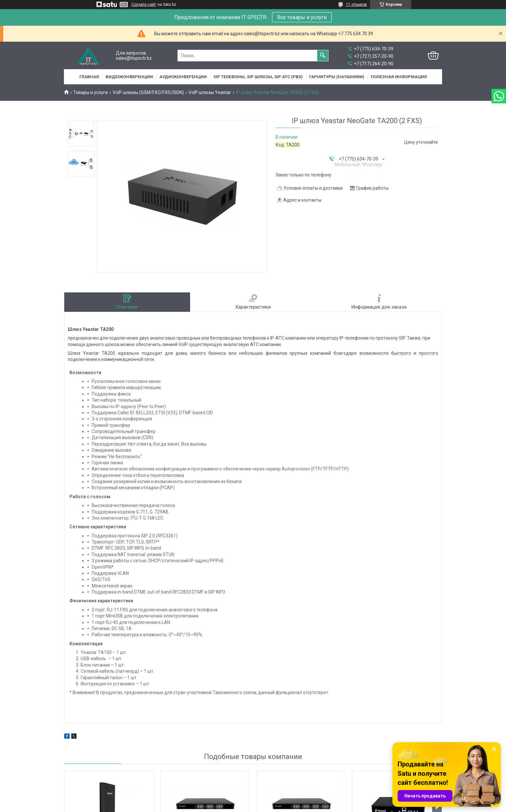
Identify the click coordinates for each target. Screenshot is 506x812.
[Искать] (323, 56)
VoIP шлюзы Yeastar (210, 92)
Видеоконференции (129, 77)
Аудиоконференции (183, 77)
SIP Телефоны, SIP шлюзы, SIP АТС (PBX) (258, 77)
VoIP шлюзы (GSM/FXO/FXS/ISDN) (148, 92)
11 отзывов (356, 5)
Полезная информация (399, 77)
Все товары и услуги (302, 17)
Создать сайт (144, 5)
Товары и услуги (91, 92)
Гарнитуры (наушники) (337, 77)
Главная (89, 77)
